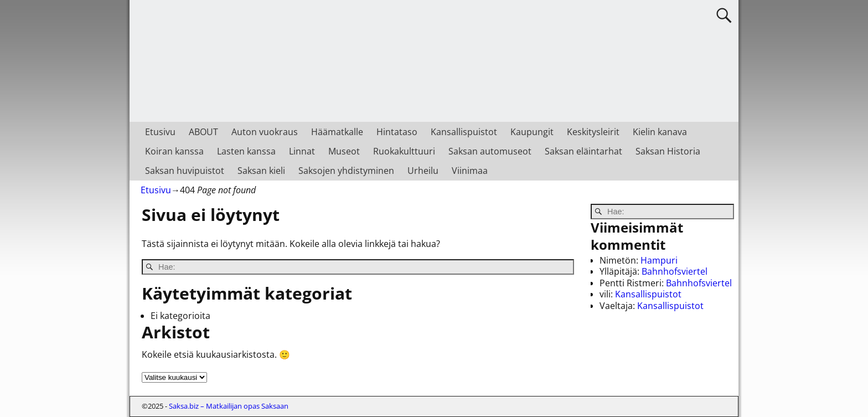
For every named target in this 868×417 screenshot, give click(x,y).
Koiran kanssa (174, 151)
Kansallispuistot (464, 132)
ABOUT (203, 132)
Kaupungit (532, 132)
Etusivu (160, 132)
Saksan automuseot (490, 151)
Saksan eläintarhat (583, 151)
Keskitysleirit (593, 132)
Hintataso (397, 132)
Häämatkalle (337, 132)
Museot (344, 151)
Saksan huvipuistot (185, 171)
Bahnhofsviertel (675, 271)
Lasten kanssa (246, 151)
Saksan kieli (261, 171)
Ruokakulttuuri (404, 151)
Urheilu (423, 171)
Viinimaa (470, 171)
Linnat (302, 151)
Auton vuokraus (265, 132)
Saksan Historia (668, 151)
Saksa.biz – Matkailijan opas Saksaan (229, 406)
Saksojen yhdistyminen (346, 171)
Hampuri (659, 260)
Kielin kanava (660, 132)
